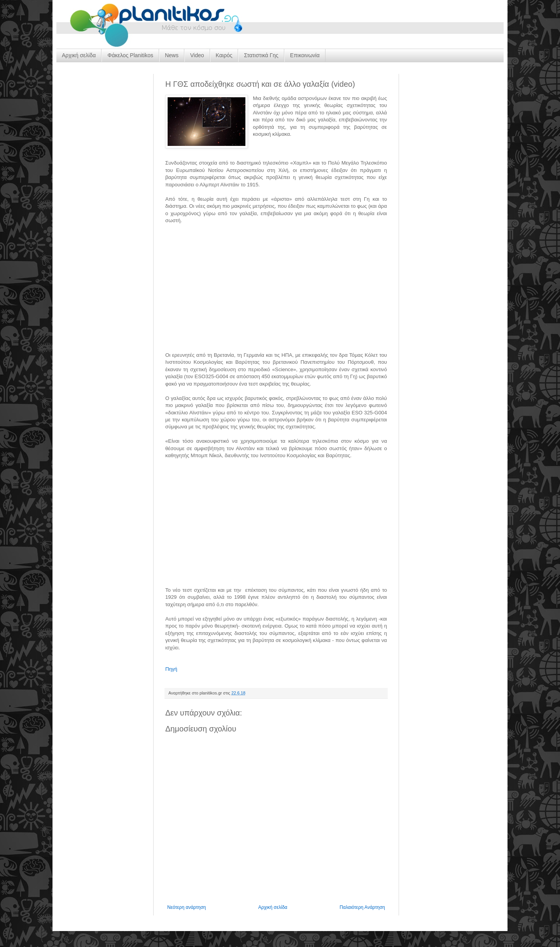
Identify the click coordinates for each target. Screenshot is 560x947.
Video (197, 55)
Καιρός (224, 55)
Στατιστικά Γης (261, 55)
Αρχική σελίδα (79, 55)
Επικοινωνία (305, 55)
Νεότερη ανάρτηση (186, 907)
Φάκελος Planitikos (130, 55)
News (172, 55)
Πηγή (171, 669)
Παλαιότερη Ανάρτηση (362, 907)
